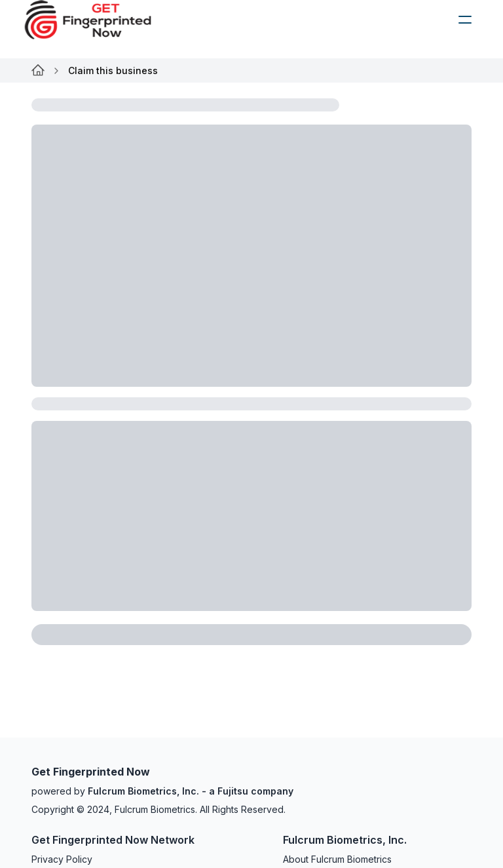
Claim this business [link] (113, 70)
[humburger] (465, 20)
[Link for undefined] (38, 71)
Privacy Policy (62, 859)
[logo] (98, 20)
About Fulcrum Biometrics (337, 859)
